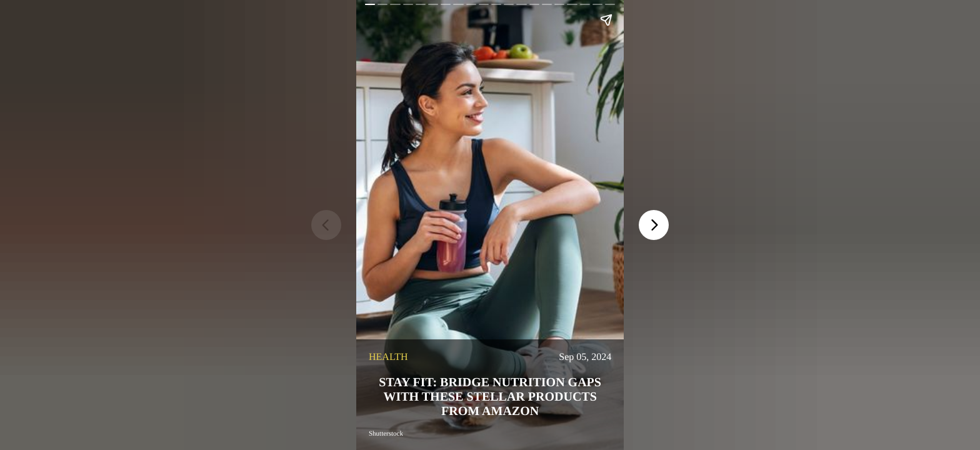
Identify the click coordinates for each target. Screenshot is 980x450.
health (388, 357)
